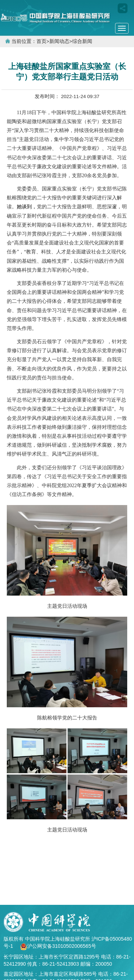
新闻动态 (59, 41)
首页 (41, 41)
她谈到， (27, 207)
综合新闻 (82, 41)
